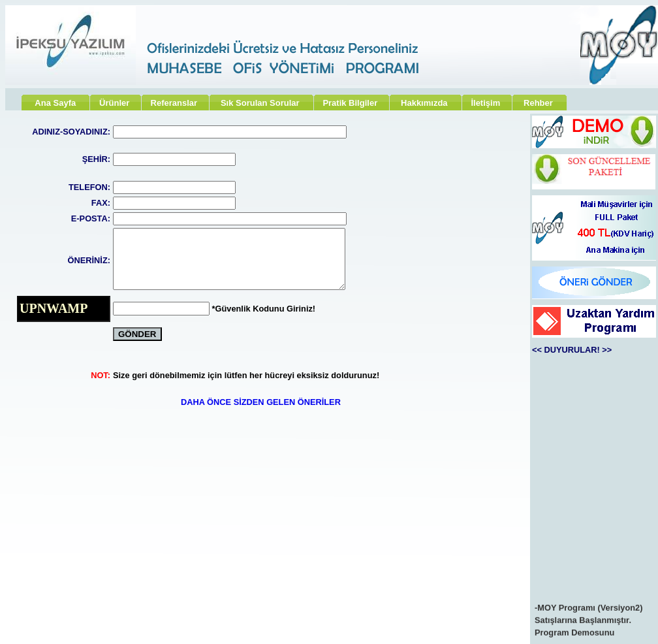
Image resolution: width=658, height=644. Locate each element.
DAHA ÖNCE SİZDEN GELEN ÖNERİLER (261, 402)
